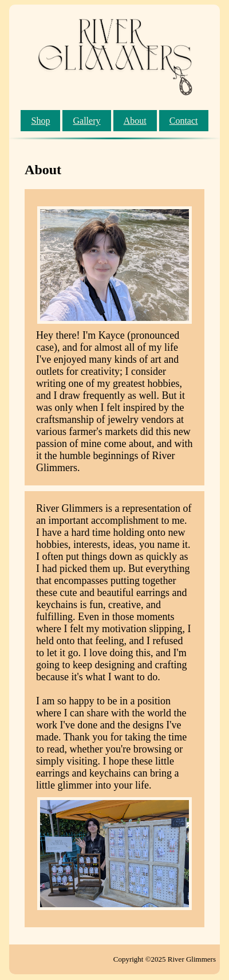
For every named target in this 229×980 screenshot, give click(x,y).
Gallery (87, 121)
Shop (40, 121)
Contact (184, 121)
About (135, 121)
